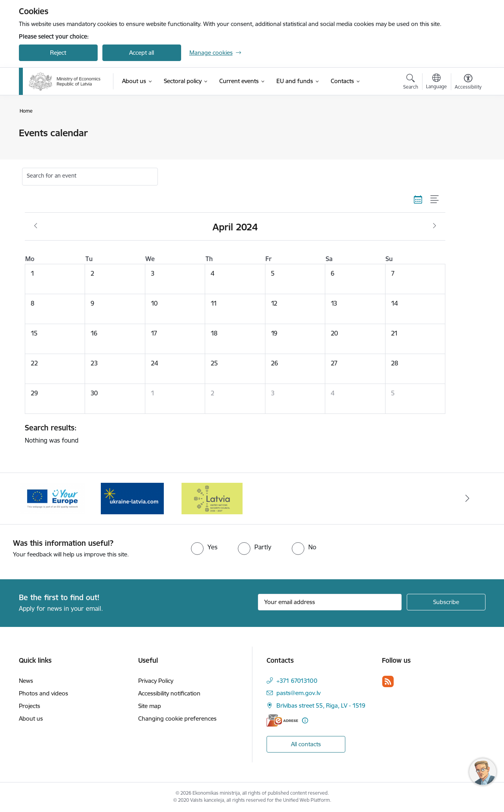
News (26, 681)
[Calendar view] (418, 199)
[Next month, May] (435, 226)
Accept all (142, 53)
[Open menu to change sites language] (436, 82)
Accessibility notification (169, 693)
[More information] (305, 720)
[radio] (204, 547)
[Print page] (466, 130)
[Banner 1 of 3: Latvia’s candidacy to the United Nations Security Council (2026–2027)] (212, 498)
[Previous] (37, 499)
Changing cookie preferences (177, 718)
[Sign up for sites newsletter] (446, 602)
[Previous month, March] (36, 226)
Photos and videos (44, 693)
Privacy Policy (156, 681)
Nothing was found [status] (232, 434)
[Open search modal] (411, 83)
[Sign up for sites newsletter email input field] (330, 602)
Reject (58, 53)
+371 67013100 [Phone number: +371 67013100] (297, 681)
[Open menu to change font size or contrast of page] (468, 83)
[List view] (435, 199)
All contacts (306, 744)
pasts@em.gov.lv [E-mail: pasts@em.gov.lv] (298, 693)
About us (31, 718)
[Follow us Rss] (388, 681)
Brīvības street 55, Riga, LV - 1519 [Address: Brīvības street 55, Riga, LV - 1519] (321, 705)
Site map (150, 706)
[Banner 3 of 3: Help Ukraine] (132, 498)
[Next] (467, 499)
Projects (30, 706)
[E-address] (282, 720)
